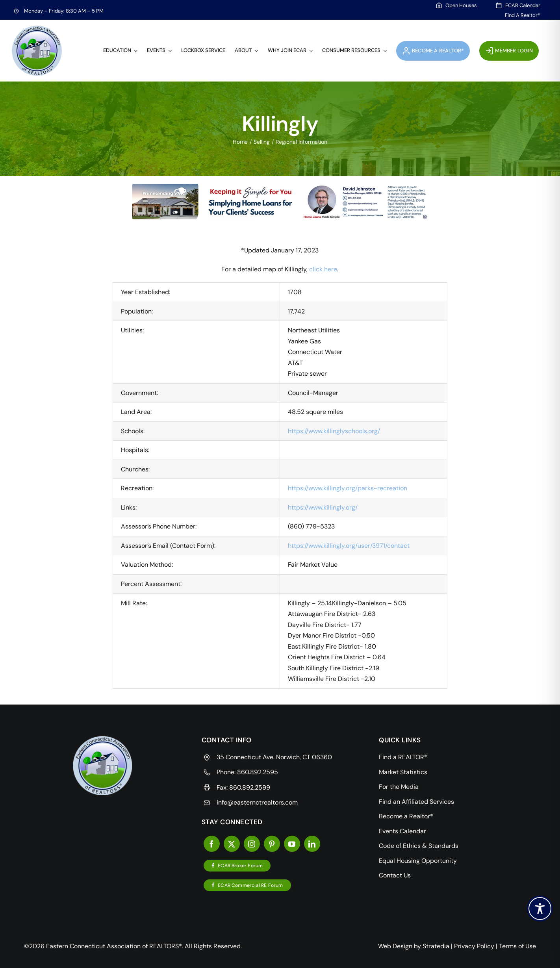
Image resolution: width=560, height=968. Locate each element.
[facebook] (212, 844)
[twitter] (232, 844)
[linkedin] (312, 844)
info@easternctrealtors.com (257, 802)
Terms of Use (517, 946)
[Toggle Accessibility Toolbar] (540, 909)
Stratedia (436, 946)
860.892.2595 (258, 772)
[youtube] (292, 844)
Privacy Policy (474, 946)
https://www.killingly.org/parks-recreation (348, 488)
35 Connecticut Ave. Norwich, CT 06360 (274, 757)
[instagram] (252, 844)
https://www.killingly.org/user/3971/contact (349, 546)
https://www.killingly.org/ (323, 507)
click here (323, 269)
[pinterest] (272, 844)
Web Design (395, 946)
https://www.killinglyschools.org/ (334, 431)
